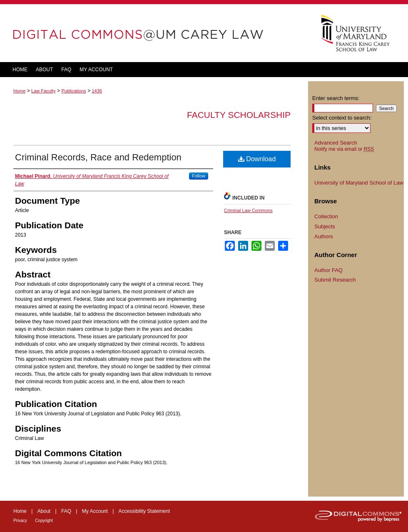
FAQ (66, 511)
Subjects (325, 226)
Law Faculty (44, 91)
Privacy (20, 521)
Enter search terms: (336, 98)
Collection (326, 216)
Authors (324, 236)
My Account (95, 511)
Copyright (44, 521)
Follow (199, 176)
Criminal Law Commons (248, 210)
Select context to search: (342, 118)
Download (257, 159)
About (44, 511)
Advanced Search (336, 143)
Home (19, 91)
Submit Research (335, 280)
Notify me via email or (344, 149)
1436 (97, 91)
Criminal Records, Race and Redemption (98, 157)
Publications (73, 91)
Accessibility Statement (144, 511)
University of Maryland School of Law (359, 183)
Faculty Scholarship (239, 115)
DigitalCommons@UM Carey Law (154, 33)
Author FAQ (328, 270)
